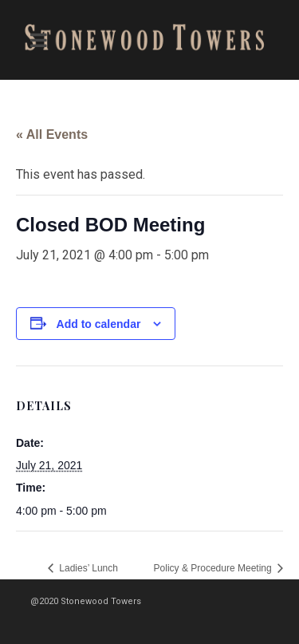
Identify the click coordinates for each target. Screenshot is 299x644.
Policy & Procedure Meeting (214, 568)
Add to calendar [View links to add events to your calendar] (99, 324)
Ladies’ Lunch (87, 568)
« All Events (52, 134)
